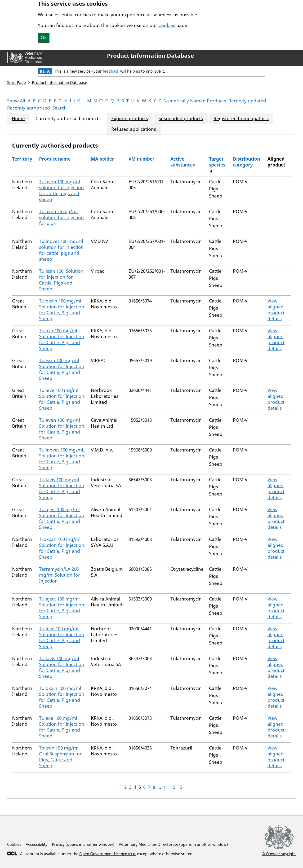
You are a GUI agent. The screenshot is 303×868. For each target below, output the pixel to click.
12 (173, 787)
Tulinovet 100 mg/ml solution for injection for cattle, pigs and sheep (61, 250)
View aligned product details (276, 310)
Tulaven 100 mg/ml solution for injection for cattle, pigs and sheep (61, 191)
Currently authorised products (68, 119)
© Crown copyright (279, 854)
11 (166, 787)
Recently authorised (29, 108)
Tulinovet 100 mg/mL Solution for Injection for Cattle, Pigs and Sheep (62, 459)
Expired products (130, 119)
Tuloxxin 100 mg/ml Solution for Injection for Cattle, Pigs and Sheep (62, 310)
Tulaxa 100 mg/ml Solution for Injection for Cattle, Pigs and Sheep (62, 340)
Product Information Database (150, 56)
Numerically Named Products (195, 101)
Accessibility (37, 844)
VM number (142, 159)
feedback (111, 71)
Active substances (183, 162)
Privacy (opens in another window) (83, 844)
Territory (22, 159)
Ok (44, 38)
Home (18, 119)
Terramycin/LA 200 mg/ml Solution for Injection (60, 575)
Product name (55, 159)
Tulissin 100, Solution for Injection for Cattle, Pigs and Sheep (61, 280)
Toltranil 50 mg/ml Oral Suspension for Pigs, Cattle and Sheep (60, 757)
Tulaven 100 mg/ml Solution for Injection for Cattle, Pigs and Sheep (62, 429)
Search (60, 108)
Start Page (16, 83)
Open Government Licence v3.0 (107, 854)
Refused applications (134, 129)
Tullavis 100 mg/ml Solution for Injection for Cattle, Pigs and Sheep (62, 489)
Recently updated (247, 101)
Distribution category (246, 162)
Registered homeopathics (241, 119)
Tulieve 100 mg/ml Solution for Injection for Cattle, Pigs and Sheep (62, 399)
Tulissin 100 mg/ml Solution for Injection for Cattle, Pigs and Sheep (62, 369)
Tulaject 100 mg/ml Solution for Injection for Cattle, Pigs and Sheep (62, 518)
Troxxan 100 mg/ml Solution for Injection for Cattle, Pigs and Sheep (62, 548)
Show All (16, 101)
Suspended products (181, 119)
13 (180, 787)
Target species (217, 162)
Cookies (167, 25)
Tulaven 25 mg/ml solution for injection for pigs (61, 217)
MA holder (102, 159)
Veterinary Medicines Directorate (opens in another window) (173, 844)
